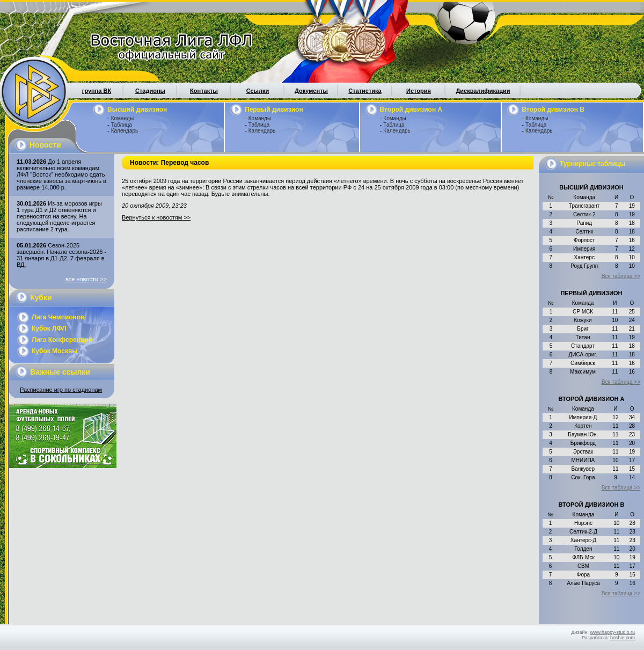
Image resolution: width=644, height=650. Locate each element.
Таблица (122, 125)
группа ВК (97, 91)
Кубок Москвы (55, 351)
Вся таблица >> (621, 276)
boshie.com (623, 638)
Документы (311, 91)
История (419, 91)
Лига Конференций (62, 340)
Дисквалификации (483, 91)
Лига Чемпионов (58, 317)
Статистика (365, 91)
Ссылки (258, 91)
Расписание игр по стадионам (61, 390)
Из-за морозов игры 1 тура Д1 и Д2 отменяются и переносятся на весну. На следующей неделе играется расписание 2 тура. (59, 216)
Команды (122, 118)
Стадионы (150, 91)
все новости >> (86, 279)
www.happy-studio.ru (612, 632)
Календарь (125, 131)
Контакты (204, 91)
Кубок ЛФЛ (49, 328)
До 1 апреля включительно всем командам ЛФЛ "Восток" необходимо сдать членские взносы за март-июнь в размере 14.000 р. (61, 174)
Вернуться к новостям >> (156, 217)
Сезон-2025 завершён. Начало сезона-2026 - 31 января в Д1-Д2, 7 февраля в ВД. (61, 255)
